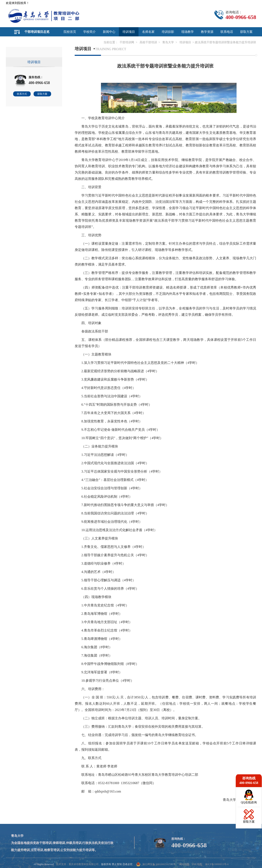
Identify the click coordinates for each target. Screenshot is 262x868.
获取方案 (246, 32)
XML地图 (197, 864)
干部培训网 (127, 42)
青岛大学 (168, 42)
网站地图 (184, 864)
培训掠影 (168, 32)
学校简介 (89, 32)
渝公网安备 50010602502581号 (156, 864)
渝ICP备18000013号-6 (217, 864)
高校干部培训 (148, 42)
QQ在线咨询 (249, 802)
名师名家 (148, 32)
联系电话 (227, 32)
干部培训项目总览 (37, 32)
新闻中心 (109, 32)
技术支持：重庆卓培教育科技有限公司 (77, 864)
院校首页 (70, 32)
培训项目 (129, 32)
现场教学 (188, 32)
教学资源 (207, 32)
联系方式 (22, 94)
